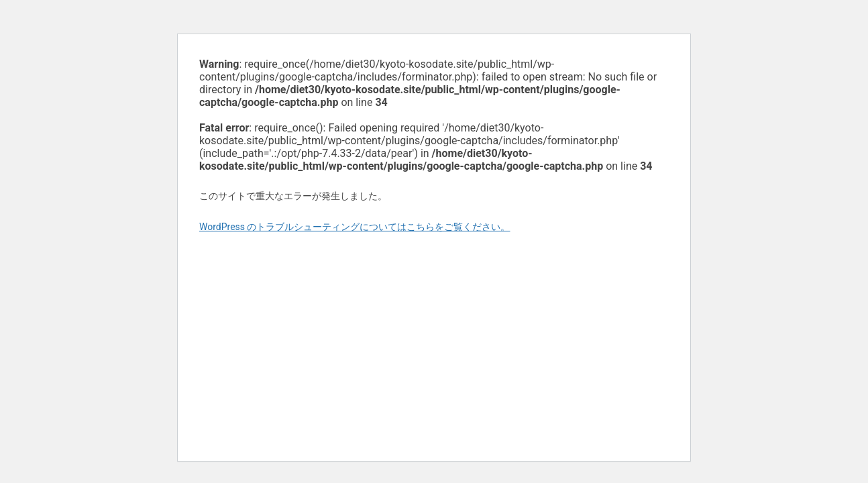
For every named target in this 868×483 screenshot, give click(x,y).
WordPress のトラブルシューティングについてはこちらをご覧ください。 (355, 227)
